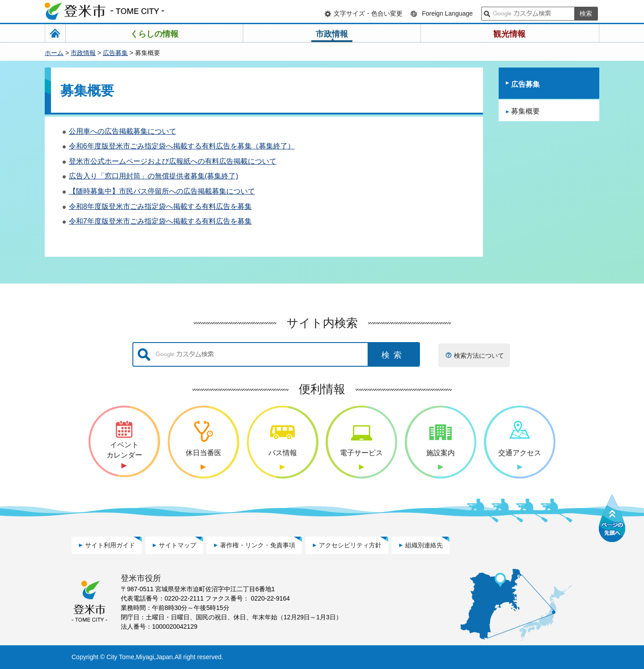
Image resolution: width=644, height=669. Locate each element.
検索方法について (479, 356)
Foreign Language (447, 13)
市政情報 (83, 53)
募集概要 (525, 111)
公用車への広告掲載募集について (123, 131)
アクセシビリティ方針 (350, 545)
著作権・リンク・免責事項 (258, 545)
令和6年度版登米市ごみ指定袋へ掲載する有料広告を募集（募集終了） (182, 146)
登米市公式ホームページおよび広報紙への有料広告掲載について (173, 161)
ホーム (54, 53)
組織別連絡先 (424, 545)
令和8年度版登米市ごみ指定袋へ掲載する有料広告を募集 (160, 206)
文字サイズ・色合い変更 (368, 13)
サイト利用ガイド (110, 545)
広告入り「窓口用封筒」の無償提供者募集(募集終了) (154, 176)
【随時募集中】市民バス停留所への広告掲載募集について (162, 191)
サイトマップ (178, 545)
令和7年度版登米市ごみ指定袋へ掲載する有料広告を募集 (160, 221)
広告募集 (115, 53)
